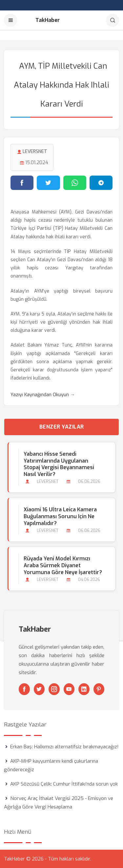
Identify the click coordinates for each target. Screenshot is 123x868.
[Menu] (10, 20)
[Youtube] (69, 689)
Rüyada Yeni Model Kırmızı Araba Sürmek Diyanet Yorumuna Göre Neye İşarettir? (63, 565)
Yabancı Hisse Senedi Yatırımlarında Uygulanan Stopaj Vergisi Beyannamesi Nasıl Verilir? (59, 464)
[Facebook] (24, 689)
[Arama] (113, 20)
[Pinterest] (99, 689)
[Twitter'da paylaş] (48, 183)
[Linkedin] (84, 689)
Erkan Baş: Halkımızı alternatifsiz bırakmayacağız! (64, 747)
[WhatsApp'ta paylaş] (75, 183)
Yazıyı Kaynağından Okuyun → (43, 395)
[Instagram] (54, 689)
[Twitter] (39, 689)
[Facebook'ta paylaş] (22, 183)
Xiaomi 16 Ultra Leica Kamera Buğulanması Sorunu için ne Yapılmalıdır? (60, 516)
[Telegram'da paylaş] (101, 183)
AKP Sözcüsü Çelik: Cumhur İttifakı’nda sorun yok (64, 784)
